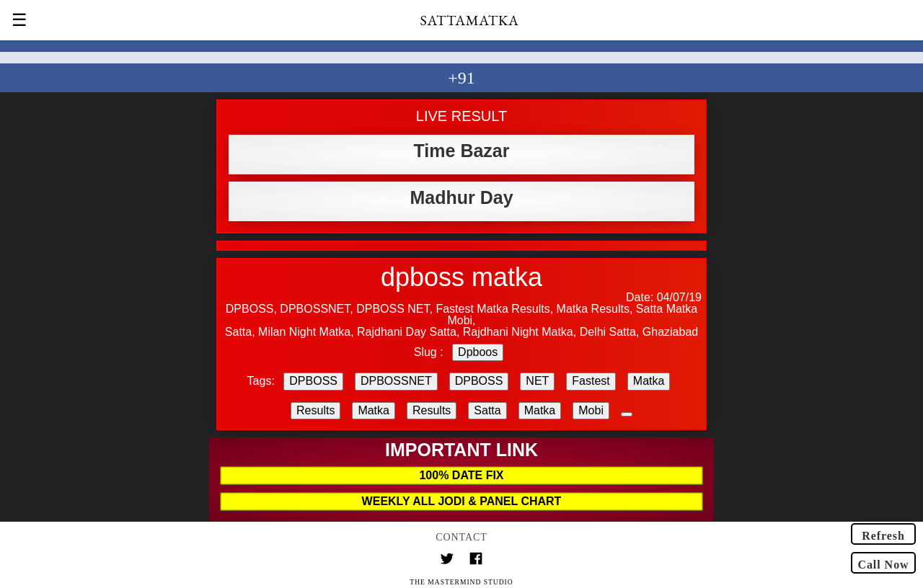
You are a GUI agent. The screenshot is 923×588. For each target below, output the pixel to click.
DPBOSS (313, 381)
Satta (487, 410)
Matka (649, 381)
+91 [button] (461, 78)
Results (315, 410)
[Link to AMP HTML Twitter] (447, 561)
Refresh (883, 536)
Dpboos (478, 352)
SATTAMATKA (470, 20)
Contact (461, 537)
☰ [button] (19, 20)
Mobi (591, 410)
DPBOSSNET (396, 381)
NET (537, 381)
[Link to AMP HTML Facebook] (476, 561)
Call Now (883, 565)
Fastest (591, 381)
